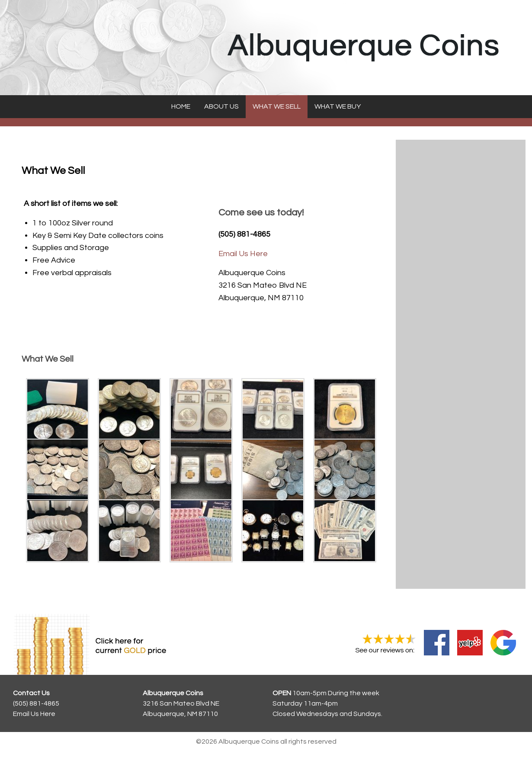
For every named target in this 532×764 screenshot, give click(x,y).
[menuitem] (181, 107)
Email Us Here (243, 254)
